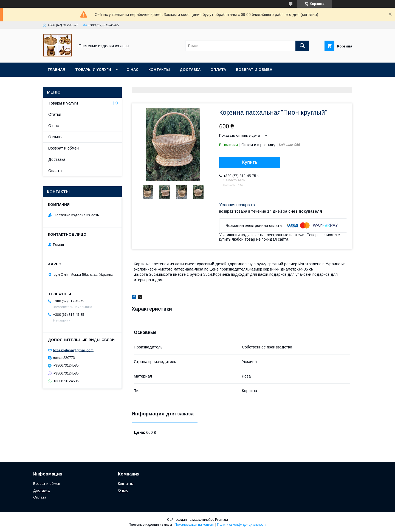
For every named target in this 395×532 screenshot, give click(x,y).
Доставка (190, 70)
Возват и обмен (47, 484)
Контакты (159, 70)
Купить (250, 162)
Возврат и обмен (254, 70)
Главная (57, 70)
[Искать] (302, 46)
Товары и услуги (93, 70)
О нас (132, 70)
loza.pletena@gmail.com (73, 350)
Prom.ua (222, 520)
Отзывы (55, 137)
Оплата (218, 70)
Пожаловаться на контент (194, 525)
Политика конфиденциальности (242, 525)
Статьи (55, 114)
